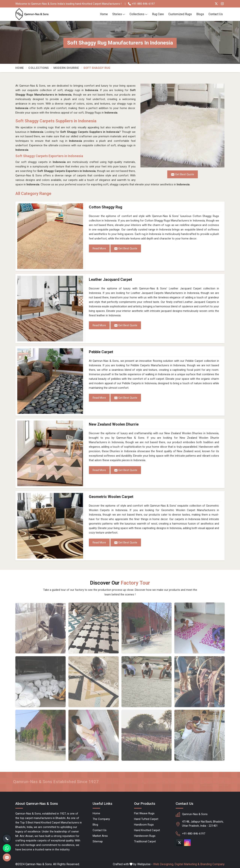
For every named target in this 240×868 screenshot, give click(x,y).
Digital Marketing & (187, 864)
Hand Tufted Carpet (146, 819)
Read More (99, 248)
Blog (95, 825)
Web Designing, (163, 864)
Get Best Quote (126, 249)
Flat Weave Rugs (144, 813)
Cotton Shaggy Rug (106, 207)
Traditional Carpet (145, 841)
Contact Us (216, 14)
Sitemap (98, 841)
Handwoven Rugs (145, 836)
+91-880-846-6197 (141, 4)
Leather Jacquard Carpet (110, 279)
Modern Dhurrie (66, 68)
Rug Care (158, 14)
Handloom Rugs (144, 825)
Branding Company (212, 864)
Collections (139, 14)
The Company (101, 819)
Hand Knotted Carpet (147, 830)
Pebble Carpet (101, 352)
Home (104, 14)
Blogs (200, 14)
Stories (119, 14)
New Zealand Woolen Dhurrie (114, 424)
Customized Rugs (180, 14)
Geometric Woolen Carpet (111, 497)
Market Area (100, 836)
